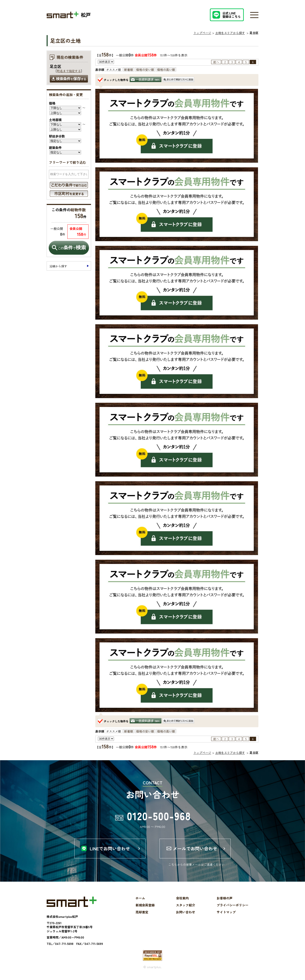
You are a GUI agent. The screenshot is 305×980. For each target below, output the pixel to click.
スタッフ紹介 (186, 905)
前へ (216, 62)
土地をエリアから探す (230, 33)
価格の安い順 (145, 70)
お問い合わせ (186, 912)
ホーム (140, 898)
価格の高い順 (166, 70)
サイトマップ (226, 912)
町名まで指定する (69, 71)
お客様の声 (225, 898)
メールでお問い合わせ (195, 848)
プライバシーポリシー (233, 905)
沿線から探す (58, 266)
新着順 (129, 70)
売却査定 (142, 912)
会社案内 (182, 898)
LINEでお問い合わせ (110, 848)
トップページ (202, 33)
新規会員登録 (145, 905)
